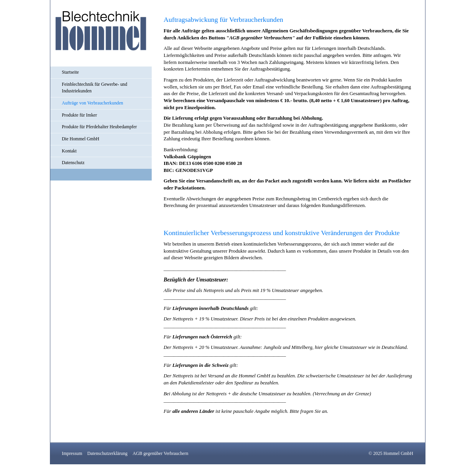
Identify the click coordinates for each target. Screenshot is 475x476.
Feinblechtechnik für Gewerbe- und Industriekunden (95, 88)
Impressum (72, 454)
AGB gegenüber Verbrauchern (160, 454)
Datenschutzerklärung (107, 454)
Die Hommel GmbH (81, 139)
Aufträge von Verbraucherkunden (93, 103)
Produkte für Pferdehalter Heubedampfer (99, 127)
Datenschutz (73, 163)
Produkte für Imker (80, 115)
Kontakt (69, 151)
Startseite (71, 72)
